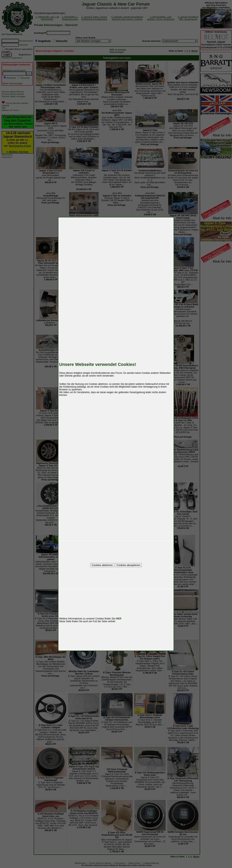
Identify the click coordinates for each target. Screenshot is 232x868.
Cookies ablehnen (102, 565)
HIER (119, 619)
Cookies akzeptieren (128, 565)
